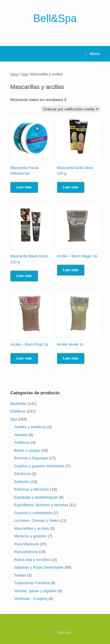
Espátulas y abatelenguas (36, 497)
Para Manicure (27, 544)
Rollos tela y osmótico (33, 560)
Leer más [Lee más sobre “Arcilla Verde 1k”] (71, 358)
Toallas (20, 575)
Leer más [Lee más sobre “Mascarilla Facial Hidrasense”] (24, 187)
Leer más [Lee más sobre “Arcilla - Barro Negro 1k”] (71, 270)
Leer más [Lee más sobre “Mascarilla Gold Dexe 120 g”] (71, 187)
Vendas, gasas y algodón (35, 591)
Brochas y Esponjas (31, 458)
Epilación (22, 482)
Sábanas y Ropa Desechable (39, 567)
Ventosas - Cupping (31, 599)
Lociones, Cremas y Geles (36, 520)
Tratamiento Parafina (32, 583)
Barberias (18, 404)
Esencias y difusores (32, 489)
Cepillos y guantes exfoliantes (39, 466)
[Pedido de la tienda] (71, 109)
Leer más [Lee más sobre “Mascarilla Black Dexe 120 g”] (24, 276)
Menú (93, 54)
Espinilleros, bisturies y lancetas (41, 505)
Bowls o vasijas (27, 450)
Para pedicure (26, 552)
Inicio (14, 74)
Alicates (21, 435)
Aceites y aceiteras (30, 427)
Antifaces (22, 442)
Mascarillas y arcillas (32, 528)
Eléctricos (22, 474)
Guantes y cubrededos (33, 513)
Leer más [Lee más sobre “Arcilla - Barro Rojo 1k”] (24, 358)
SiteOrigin (65, 633)
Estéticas (18, 411)
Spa (24, 74)
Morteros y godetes (30, 536)
